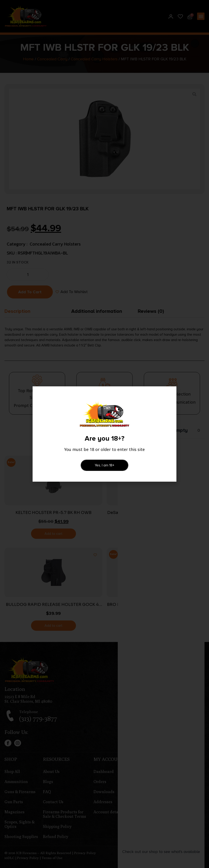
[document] (104, 434)
